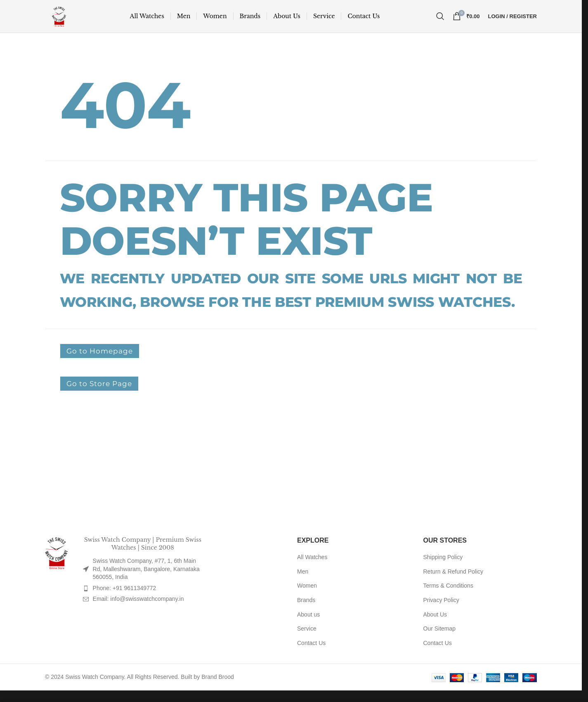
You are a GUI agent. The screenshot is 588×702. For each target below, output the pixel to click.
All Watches (312, 569)
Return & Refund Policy (453, 583)
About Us (435, 626)
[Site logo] (64, 21)
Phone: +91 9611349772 (125, 600)
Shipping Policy (443, 569)
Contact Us (311, 655)
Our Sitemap (440, 640)
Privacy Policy (441, 612)
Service (307, 640)
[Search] (440, 21)
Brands (306, 612)
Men (303, 583)
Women (307, 598)
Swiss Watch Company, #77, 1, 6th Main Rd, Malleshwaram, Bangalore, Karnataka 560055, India (146, 581)
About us (308, 626)
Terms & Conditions (448, 598)
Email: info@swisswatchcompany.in (138, 611)
